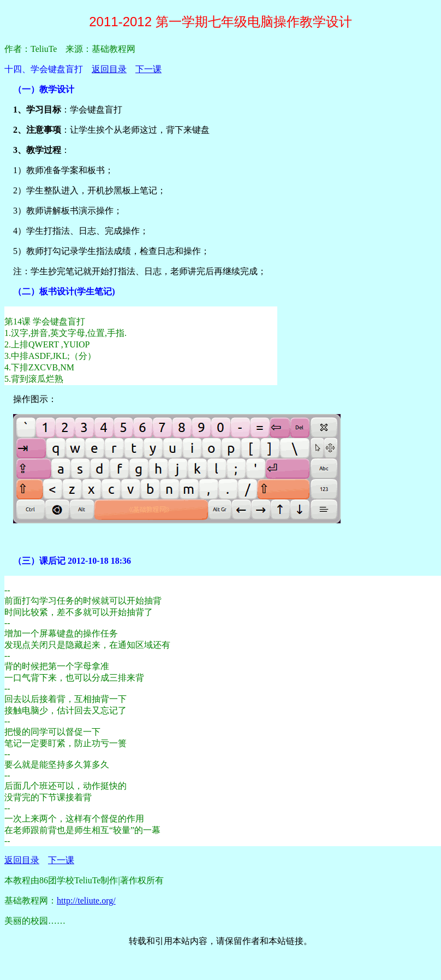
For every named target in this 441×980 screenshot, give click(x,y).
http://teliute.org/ (86, 901)
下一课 (148, 69)
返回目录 (109, 69)
